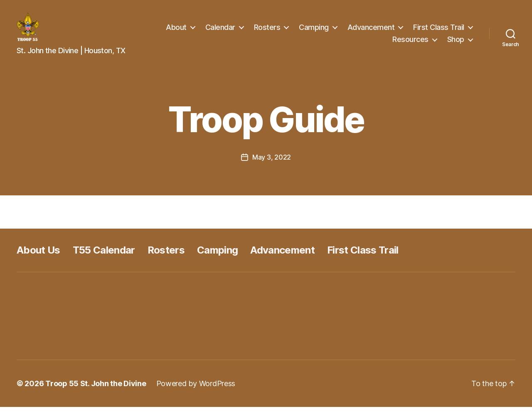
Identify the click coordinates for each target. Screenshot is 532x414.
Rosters (267, 31)
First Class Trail (439, 31)
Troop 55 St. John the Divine (96, 391)
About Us (38, 257)
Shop (456, 43)
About (176, 31)
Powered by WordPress (196, 391)
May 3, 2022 (272, 164)
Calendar (220, 31)
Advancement (371, 31)
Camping (314, 31)
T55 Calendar (104, 257)
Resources (410, 43)
